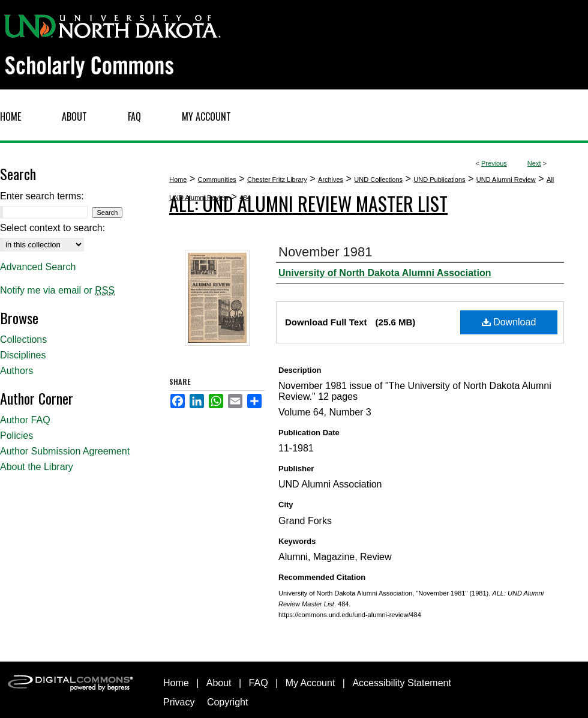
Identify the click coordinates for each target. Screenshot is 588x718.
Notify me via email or (57, 291)
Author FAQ (25, 420)
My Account (310, 683)
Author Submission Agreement (65, 451)
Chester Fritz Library (277, 179)
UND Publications (439, 179)
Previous (494, 163)
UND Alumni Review (506, 179)
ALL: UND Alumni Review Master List (308, 203)
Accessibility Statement (402, 683)
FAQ (259, 683)
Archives (331, 179)
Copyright (227, 702)
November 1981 (325, 252)
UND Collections (378, 179)
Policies (16, 436)
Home (178, 179)
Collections (23, 339)
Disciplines (23, 355)
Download (509, 322)
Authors (16, 371)
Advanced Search (38, 267)
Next (534, 163)
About (219, 683)
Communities (217, 179)
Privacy (179, 702)
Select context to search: (52, 228)
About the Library (37, 467)
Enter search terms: (42, 196)
